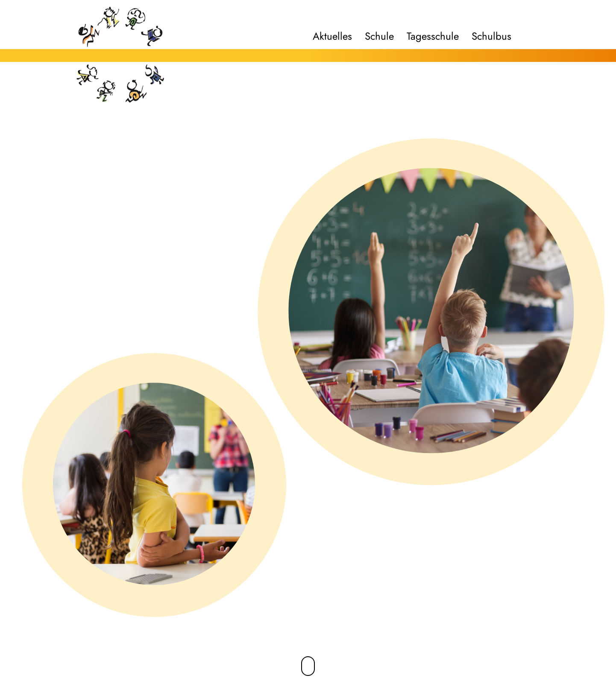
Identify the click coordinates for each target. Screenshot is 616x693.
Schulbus (491, 36)
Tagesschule (433, 36)
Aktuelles (332, 36)
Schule (379, 36)
